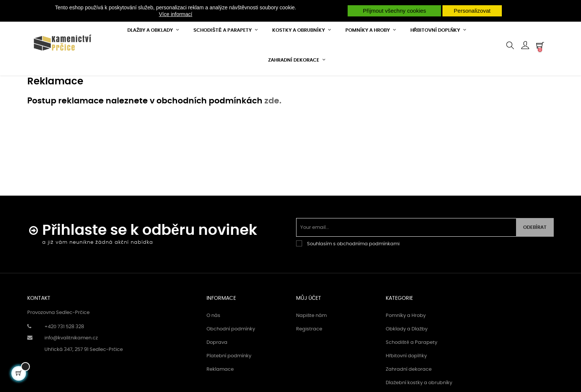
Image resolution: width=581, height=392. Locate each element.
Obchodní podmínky (231, 356)
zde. (273, 128)
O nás (213, 343)
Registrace (309, 356)
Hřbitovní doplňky (406, 383)
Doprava (217, 369)
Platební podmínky (229, 383)
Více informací (175, 14)
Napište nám (312, 343)
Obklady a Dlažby (407, 356)
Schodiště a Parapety (411, 369)
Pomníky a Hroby (406, 343)
